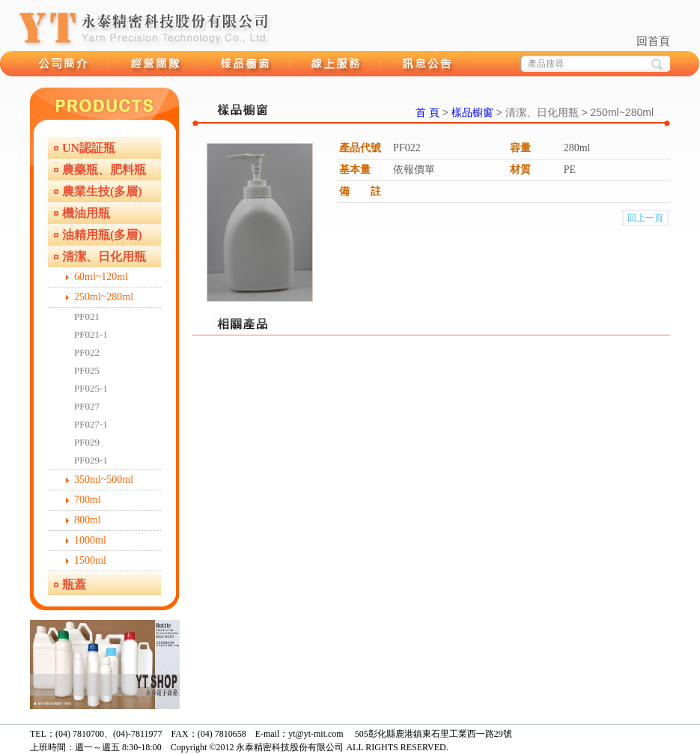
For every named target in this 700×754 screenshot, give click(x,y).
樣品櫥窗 (244, 64)
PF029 (87, 442)
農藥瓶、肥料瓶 (104, 170)
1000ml (90, 540)
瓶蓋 (74, 584)
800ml (88, 520)
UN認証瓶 (89, 148)
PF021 (87, 316)
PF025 (87, 370)
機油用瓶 (86, 213)
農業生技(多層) (102, 191)
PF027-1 (91, 424)
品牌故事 (63, 64)
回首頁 (653, 41)
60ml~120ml (101, 277)
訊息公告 (426, 64)
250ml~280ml (104, 297)
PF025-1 (91, 388)
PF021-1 (91, 334)
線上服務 (335, 64)
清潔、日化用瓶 (104, 256)
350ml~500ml (104, 480)
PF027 (87, 406)
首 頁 (427, 112)
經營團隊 (154, 64)
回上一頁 (645, 218)
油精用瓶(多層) (102, 235)
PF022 (87, 352)
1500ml (90, 560)
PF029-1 (91, 460)
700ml (88, 500)
